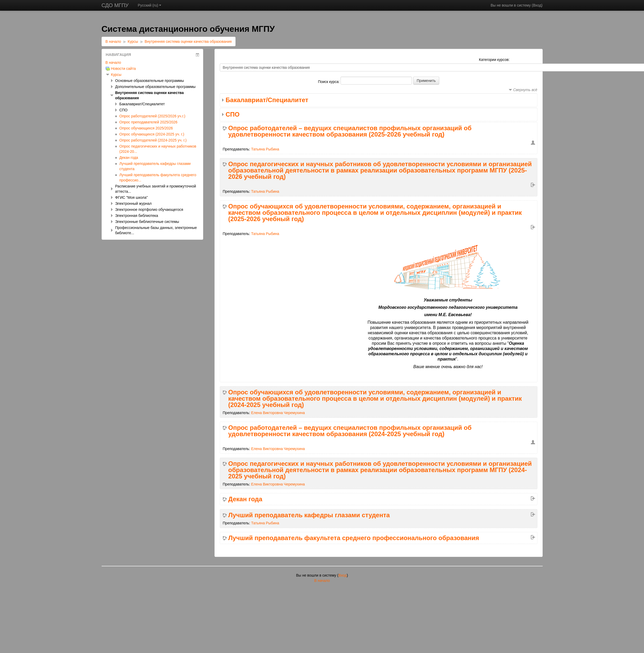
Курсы (133, 41)
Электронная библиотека (137, 216)
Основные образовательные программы (150, 81)
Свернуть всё (525, 90)
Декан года (245, 499)
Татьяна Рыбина (265, 149)
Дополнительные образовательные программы (155, 87)
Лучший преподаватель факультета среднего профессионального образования (354, 538)
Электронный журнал (133, 203)
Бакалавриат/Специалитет (267, 100)
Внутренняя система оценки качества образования (188, 41)
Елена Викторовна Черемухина (278, 413)
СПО (232, 114)
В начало (113, 41)
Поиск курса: (329, 82)
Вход (537, 5)
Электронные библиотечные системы (147, 222)
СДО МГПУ (115, 5)
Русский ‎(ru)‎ (150, 5)
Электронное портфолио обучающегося (149, 210)
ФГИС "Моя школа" (132, 197)
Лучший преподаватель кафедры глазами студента (309, 515)
